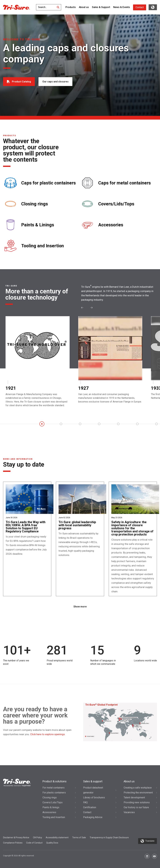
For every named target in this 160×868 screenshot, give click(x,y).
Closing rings (35, 204)
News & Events (122, 7)
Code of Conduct (34, 843)
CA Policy (37, 837)
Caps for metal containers (125, 183)
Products (71, 7)
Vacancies (129, 812)
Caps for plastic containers (49, 183)
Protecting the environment (138, 793)
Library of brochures (94, 798)
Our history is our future (136, 807)
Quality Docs (52, 843)
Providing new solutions (137, 802)
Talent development (134, 798)
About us (84, 7)
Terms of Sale (79, 837)
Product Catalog (21, 82)
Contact (140, 7)
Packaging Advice (93, 817)
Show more (80, 607)
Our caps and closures (55, 82)
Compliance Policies (13, 843)
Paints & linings (51, 807)
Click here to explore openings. (48, 734)
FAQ (85, 802)
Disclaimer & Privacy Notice (16, 837)
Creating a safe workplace (138, 788)
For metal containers (54, 788)
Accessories (111, 225)
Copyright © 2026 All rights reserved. (19, 856)
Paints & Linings (38, 225)
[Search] (58, 7)
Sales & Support (101, 7)
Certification (90, 807)
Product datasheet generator (93, 790)
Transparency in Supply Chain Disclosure (109, 837)
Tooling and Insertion (43, 246)
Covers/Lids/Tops (116, 204)
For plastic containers (54, 793)
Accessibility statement (57, 837)
